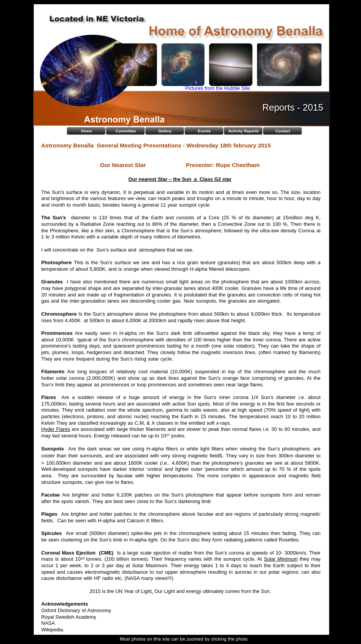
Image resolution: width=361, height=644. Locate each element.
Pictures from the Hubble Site (217, 88)
